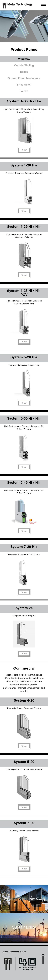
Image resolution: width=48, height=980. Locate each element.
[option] (24, 26)
